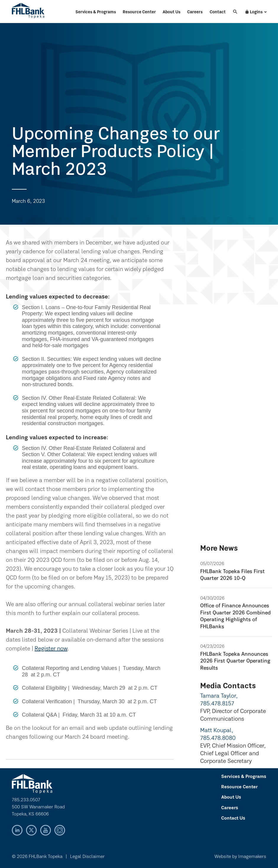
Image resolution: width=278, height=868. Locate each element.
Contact (218, 12)
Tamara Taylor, (219, 696)
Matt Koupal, (217, 731)
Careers (195, 12)
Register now (51, 649)
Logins (254, 12)
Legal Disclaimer (87, 857)
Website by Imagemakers (240, 857)
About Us (172, 12)
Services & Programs (96, 12)
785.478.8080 (218, 738)
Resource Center (139, 12)
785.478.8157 (217, 704)
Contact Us (233, 818)
